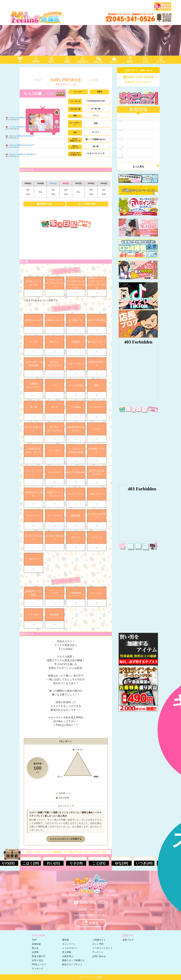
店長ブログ (128, 940)
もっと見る (138, 167)
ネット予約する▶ (87, 204)
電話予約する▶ (45, 204)
